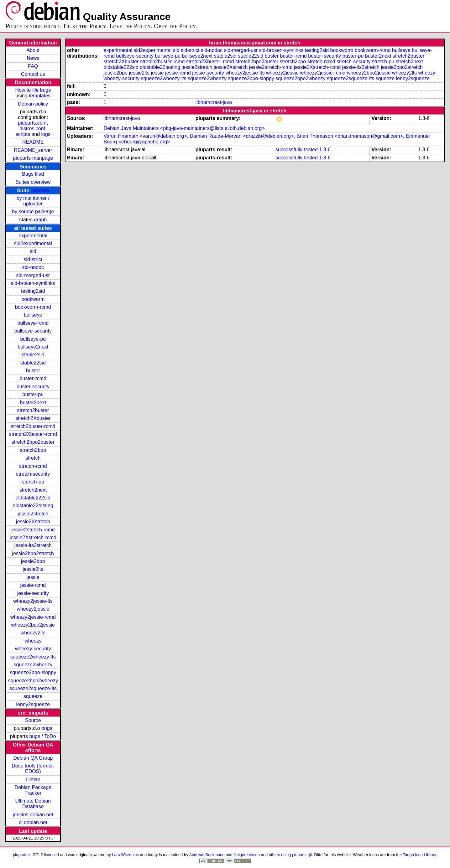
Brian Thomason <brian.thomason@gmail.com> (350, 136)
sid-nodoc (33, 267)
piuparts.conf (32, 123)
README (33, 142)
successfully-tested (297, 150)
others (275, 855)
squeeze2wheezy (33, 665)
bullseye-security (33, 331)
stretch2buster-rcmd (33, 426)
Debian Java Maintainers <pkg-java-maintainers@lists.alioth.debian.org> (184, 128)
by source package (33, 212)
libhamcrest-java (214, 102)
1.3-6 (325, 150)
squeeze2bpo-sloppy (33, 672)
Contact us (33, 74)
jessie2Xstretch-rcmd (33, 537)
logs (46, 134)
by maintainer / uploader (33, 201)
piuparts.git (302, 855)
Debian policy (33, 104)
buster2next (33, 403)
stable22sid (33, 363)
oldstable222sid (33, 498)
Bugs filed (33, 174)
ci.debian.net (33, 822)
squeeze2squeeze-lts (33, 688)
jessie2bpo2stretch (33, 553)
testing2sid (33, 291)
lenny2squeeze (33, 704)
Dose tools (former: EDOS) (33, 769)
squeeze (33, 696)
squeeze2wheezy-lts (33, 657)
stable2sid (33, 355)
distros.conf (32, 129)
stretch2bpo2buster (33, 442)
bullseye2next (33, 347)
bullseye (33, 315)
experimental (33, 236)
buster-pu (33, 394)
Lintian (33, 780)
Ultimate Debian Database (33, 804)
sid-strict (33, 259)
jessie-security (33, 593)
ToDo (50, 736)
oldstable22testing (33, 506)
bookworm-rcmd (33, 307)
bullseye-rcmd (33, 323)
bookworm (33, 299)
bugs (47, 728)
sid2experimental (33, 243)
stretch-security (33, 474)
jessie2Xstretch (33, 522)
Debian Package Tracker (33, 790)
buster (33, 371)
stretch (41, 191)
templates (40, 96)
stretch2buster (33, 410)
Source (33, 720)
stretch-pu (33, 482)
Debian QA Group (33, 758)
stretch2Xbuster (33, 418)
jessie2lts (33, 569)
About (33, 50)
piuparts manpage (33, 158)
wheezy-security (33, 649)
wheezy (33, 641)
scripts (23, 134)
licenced (52, 855)
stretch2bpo (33, 450)
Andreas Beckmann (207, 855)
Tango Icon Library (420, 855)
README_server (33, 150)
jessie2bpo (33, 561)
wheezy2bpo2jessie (33, 625)
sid (33, 251)
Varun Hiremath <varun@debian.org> (145, 136)
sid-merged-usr (33, 275)
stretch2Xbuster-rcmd (33, 434)
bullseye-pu (33, 339)
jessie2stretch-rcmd (33, 530)
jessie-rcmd (33, 585)
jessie (33, 577)
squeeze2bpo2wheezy (33, 681)
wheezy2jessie (33, 609)
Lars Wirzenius (125, 855)
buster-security (33, 387)
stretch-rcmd (33, 466)
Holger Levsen (247, 855)
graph (40, 220)
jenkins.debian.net (33, 815)
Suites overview (33, 182)
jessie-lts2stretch (33, 545)
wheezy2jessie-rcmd (33, 617)
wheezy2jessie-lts (33, 601)
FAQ (33, 66)
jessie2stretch (33, 514)
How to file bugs (33, 90)
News (33, 58)
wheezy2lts (33, 633)
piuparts (20, 855)
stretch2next (33, 490)
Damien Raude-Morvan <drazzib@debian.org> (242, 136)
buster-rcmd (33, 378)
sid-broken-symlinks (33, 283)
